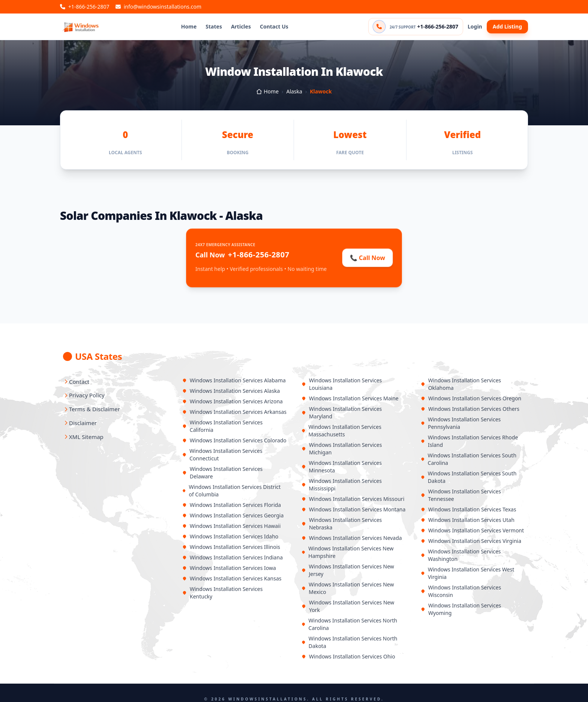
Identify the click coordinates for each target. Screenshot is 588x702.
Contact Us (274, 26)
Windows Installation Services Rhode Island (469, 441)
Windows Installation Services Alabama (234, 380)
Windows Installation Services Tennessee (461, 495)
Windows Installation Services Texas (468, 509)
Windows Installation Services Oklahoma (461, 384)
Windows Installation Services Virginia (471, 541)
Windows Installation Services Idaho (230, 536)
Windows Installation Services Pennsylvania (461, 423)
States (214, 26)
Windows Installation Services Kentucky (222, 593)
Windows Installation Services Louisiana (342, 384)
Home (189, 26)
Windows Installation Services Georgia (233, 515)
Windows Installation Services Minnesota (342, 467)
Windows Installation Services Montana (353, 509)
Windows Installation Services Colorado (234, 440)
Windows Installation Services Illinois (231, 547)
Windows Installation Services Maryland (342, 413)
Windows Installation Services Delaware (222, 473)
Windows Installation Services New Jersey (348, 570)
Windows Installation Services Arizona (232, 401)
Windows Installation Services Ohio (348, 656)
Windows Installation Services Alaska (231, 391)
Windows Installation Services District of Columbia (231, 491)
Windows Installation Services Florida (232, 505)
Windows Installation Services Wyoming (461, 609)
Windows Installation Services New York (348, 606)
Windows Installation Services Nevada (352, 538)
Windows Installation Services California (222, 426)
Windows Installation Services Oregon (471, 398)
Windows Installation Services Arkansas (234, 412)
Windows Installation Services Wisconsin (461, 591)
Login (475, 26)
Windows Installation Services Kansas (232, 578)
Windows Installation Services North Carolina (349, 624)
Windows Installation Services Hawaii (231, 526)
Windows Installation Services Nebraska (342, 524)
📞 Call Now (367, 258)
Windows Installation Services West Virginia (467, 573)
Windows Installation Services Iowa (229, 568)
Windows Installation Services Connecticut (222, 455)
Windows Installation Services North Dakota (349, 642)
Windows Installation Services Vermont (472, 530)
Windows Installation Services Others (470, 409)
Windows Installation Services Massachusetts (341, 431)
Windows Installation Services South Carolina (469, 459)
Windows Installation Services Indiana (232, 557)
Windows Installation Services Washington (461, 555)
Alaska (294, 91)
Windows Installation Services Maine (350, 398)
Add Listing (507, 26)
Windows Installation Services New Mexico (348, 588)
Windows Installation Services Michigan (342, 449)
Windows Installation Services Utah (468, 520)
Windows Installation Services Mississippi (342, 485)
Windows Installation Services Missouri (353, 499)
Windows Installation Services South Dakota (469, 477)
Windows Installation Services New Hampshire (348, 552)
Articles (241, 26)
